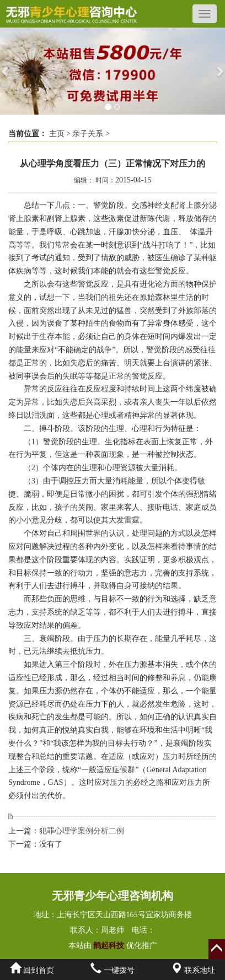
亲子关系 (88, 134)
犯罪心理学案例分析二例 (82, 831)
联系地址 (193, 970)
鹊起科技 (109, 946)
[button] (6, 71)
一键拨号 (113, 970)
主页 (57, 134)
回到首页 (32, 970)
